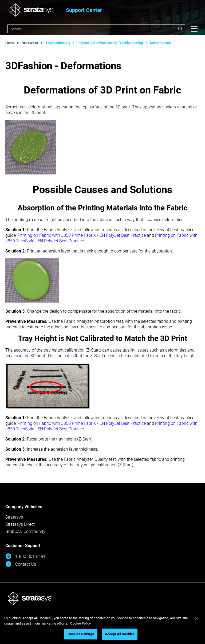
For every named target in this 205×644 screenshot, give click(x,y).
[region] (102, 627)
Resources (30, 43)
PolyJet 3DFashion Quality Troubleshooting (110, 43)
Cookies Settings (81, 634)
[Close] (196, 619)
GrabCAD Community (25, 531)
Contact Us (21, 564)
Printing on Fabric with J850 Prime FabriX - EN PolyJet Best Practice (82, 235)
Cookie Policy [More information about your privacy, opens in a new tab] (81, 623)
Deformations (160, 43)
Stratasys (14, 517)
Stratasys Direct (20, 524)
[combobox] (96, 29)
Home (10, 43)
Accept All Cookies (120, 634)
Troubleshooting (58, 43)
